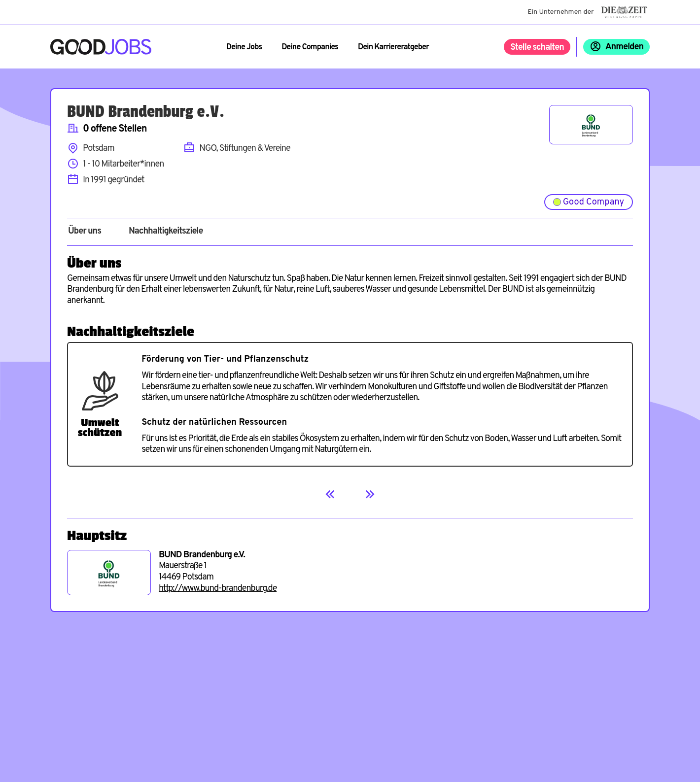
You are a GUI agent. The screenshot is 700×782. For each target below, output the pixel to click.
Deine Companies (310, 47)
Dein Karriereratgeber (393, 47)
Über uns (85, 232)
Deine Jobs (244, 47)
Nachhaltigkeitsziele (166, 232)
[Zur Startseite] (101, 47)
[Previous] (330, 494)
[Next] (370, 494)
